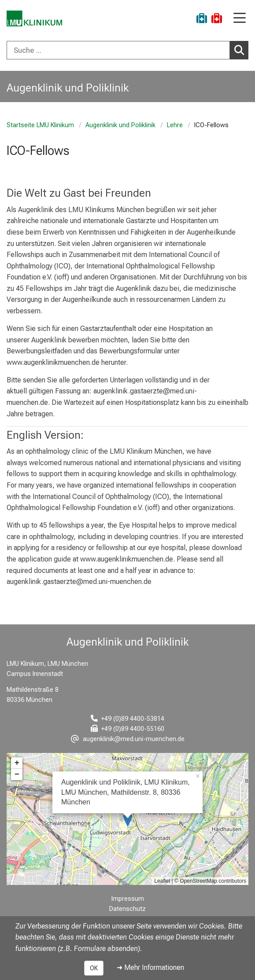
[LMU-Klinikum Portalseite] (37, 20)
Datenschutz (127, 909)
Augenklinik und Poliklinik (120, 125)
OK (94, 968)
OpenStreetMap (198, 881)
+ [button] (17, 763)
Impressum (128, 899)
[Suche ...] (118, 50)
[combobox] (127, 50)
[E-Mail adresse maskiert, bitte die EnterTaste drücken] (128, 739)
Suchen (241, 50)
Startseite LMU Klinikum (40, 125)
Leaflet (162, 881)
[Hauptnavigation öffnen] (240, 19)
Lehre (175, 125)
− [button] (17, 774)
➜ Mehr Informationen (150, 967)
